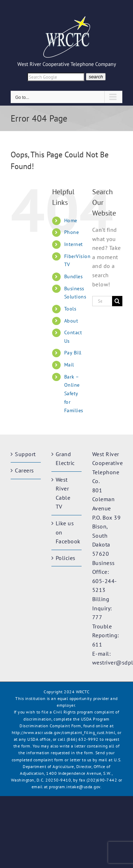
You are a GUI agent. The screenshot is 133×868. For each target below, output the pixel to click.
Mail (69, 365)
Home (71, 220)
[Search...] (102, 301)
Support (25, 454)
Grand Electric (65, 459)
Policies (66, 558)
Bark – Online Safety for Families (74, 394)
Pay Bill (73, 353)
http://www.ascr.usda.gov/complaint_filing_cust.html (64, 732)
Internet (74, 244)
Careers (24, 470)
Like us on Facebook (67, 532)
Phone (72, 232)
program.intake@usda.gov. (75, 787)
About (71, 321)
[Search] (117, 301)
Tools (70, 309)
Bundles (74, 276)
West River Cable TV (63, 493)
